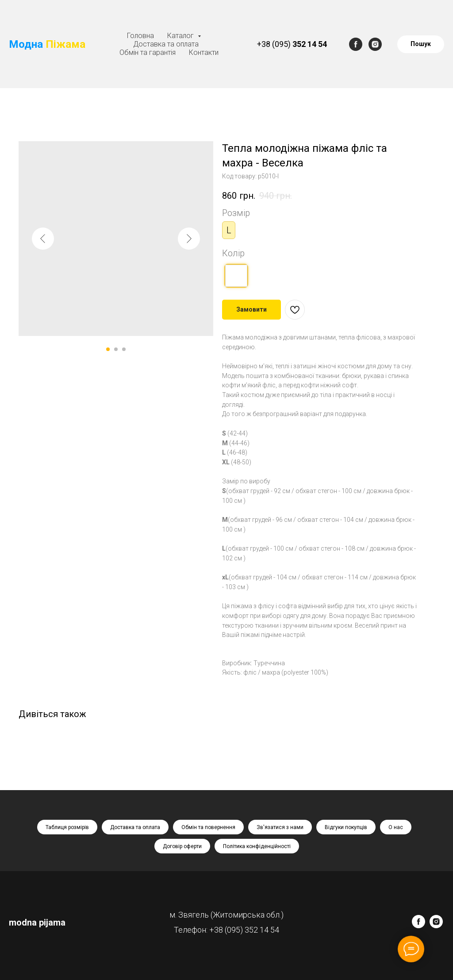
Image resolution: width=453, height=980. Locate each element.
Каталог (181, 36)
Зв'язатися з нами (280, 827)
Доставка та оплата (166, 44)
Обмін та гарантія (148, 52)
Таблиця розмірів (67, 827)
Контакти (204, 52)
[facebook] (356, 44)
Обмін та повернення (208, 827)
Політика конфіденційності (257, 846)
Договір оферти (182, 846)
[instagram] (375, 44)
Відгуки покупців (346, 827)
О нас (396, 827)
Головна (140, 36)
